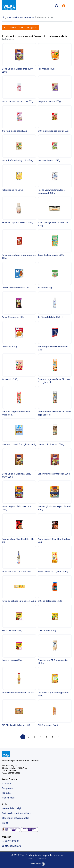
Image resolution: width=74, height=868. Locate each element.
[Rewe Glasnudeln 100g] (19, 305)
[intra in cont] (64, 6)
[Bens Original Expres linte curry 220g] (19, 58)
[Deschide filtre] (21, 28)
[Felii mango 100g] (55, 57)
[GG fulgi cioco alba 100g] (19, 119)
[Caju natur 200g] (19, 367)
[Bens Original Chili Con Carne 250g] (19, 496)
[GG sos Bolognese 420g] (55, 589)
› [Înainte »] (58, 737)
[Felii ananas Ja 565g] (19, 178)
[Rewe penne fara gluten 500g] (55, 559)
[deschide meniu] (70, 6)
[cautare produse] (57, 6)
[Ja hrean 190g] (55, 276)
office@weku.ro (12, 846)
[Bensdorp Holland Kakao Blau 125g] (55, 336)
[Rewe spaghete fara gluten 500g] (19, 589)
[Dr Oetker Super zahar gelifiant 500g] (55, 682)
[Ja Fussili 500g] (19, 335)
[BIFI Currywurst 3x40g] (55, 713)
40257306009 (11, 841)
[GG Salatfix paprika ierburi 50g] (55, 119)
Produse (6, 793)
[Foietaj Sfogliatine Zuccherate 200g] (55, 212)
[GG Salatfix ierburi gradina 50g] (19, 148)
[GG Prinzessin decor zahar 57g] (19, 89)
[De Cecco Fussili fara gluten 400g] (19, 432)
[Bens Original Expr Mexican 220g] (55, 462)
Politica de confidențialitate (17, 813)
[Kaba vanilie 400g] (55, 618)
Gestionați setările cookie (16, 818)
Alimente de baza (46, 17)
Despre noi (8, 788)
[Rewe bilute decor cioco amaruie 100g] (19, 244)
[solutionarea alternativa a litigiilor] (11, 830)
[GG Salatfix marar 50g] (55, 148)
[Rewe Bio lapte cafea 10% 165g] (19, 210)
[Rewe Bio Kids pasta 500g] (55, 243)
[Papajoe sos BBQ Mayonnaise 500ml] (55, 649)
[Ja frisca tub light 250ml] (55, 305)
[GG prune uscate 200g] (55, 89)
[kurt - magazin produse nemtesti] (9, 6)
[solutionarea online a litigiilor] (29, 830)
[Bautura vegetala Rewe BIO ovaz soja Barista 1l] (55, 401)
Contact (7, 783)
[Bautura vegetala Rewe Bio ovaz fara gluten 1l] (55, 369)
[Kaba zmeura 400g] (19, 648)
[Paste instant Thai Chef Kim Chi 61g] (19, 528)
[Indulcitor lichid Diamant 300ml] (19, 559)
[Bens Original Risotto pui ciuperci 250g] (55, 496)
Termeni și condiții (11, 808)
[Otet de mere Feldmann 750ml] (19, 681)
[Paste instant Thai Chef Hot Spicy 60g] (55, 528)
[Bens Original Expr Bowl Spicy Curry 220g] (19, 463)
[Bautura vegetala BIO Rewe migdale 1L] (19, 401)
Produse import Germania (21, 17)
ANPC (5, 823)
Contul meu (8, 798)
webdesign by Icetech (37, 858)
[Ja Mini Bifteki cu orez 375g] (19, 276)
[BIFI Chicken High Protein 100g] (19, 713)
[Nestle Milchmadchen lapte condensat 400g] (55, 179)
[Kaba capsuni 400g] (19, 618)
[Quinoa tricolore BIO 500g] (55, 432)
